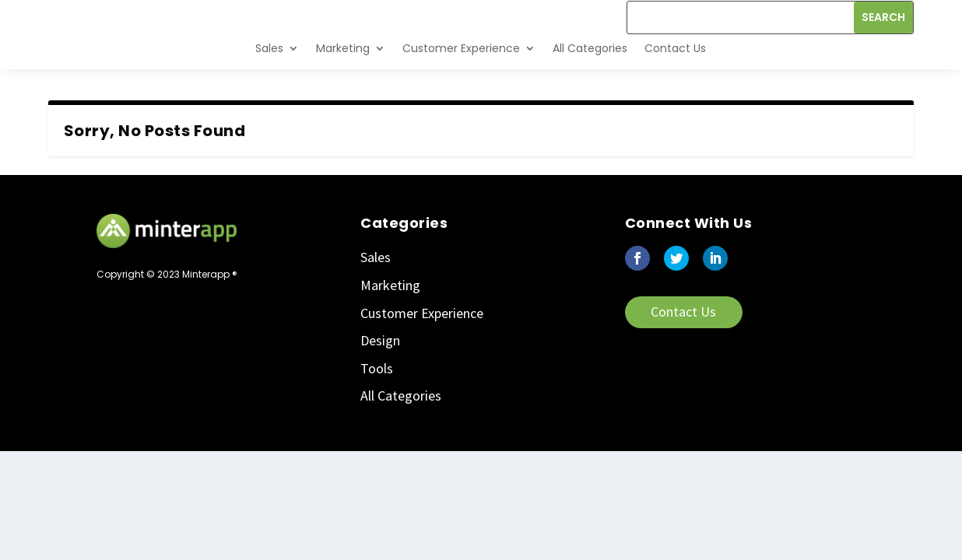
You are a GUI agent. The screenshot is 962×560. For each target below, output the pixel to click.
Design (380, 375)
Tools (377, 402)
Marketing (343, 82)
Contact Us (675, 82)
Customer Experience (461, 82)
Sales (269, 82)
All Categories (590, 82)
